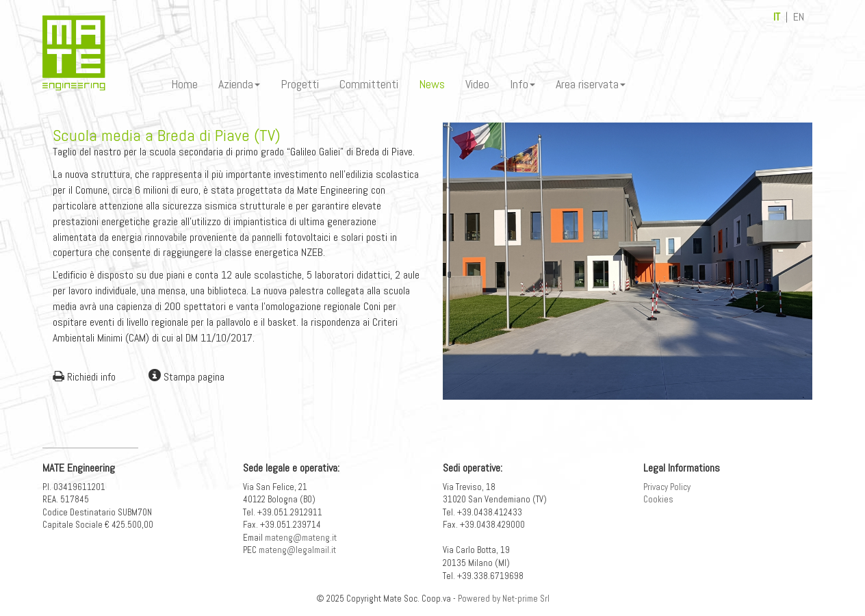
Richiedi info (84, 377)
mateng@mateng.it (301, 538)
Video (477, 84)
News (432, 84)
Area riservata (591, 84)
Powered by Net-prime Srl (504, 599)
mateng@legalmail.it (297, 550)
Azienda (239, 84)
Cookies (658, 499)
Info (522, 84)
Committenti (369, 84)
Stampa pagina (186, 377)
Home (184, 84)
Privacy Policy (667, 487)
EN (799, 17)
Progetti (300, 84)
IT (777, 17)
